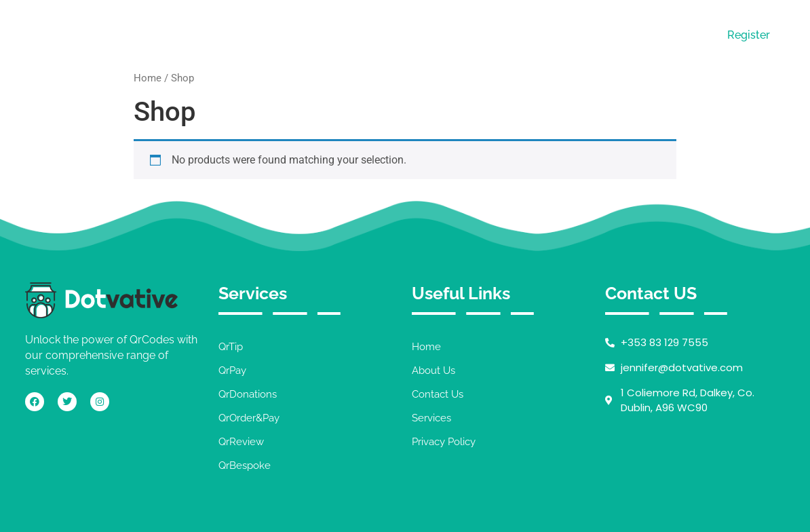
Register (749, 35)
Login (670, 35)
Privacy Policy (444, 442)
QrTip (231, 347)
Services (499, 34)
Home (356, 34)
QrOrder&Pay (249, 418)
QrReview (241, 442)
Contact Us (584, 34)
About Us (424, 34)
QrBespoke (245, 465)
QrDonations (248, 394)
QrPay (232, 370)
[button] (502, 35)
